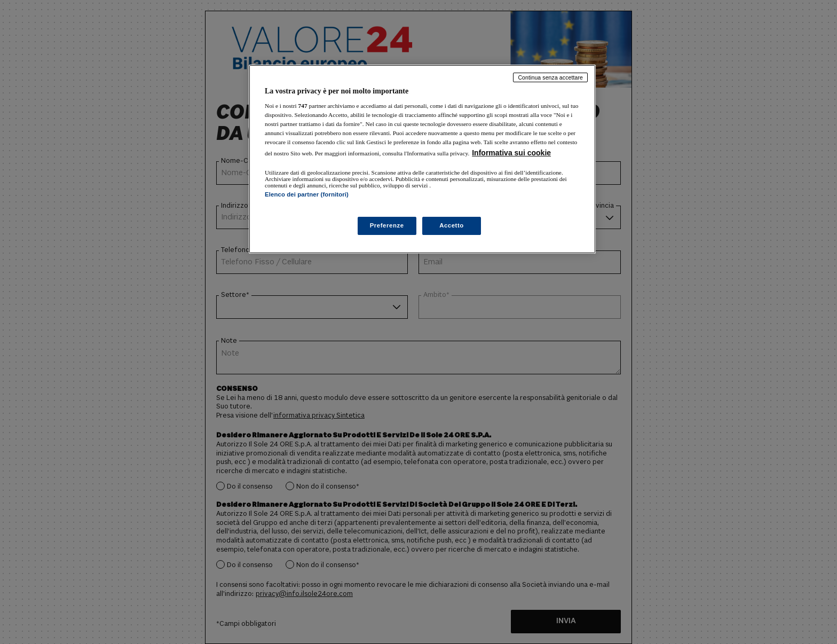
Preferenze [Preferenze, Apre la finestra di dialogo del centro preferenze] (387, 225)
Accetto (452, 225)
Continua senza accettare (550, 77)
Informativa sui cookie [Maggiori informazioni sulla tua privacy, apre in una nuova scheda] (511, 153)
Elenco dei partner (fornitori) (307, 194)
